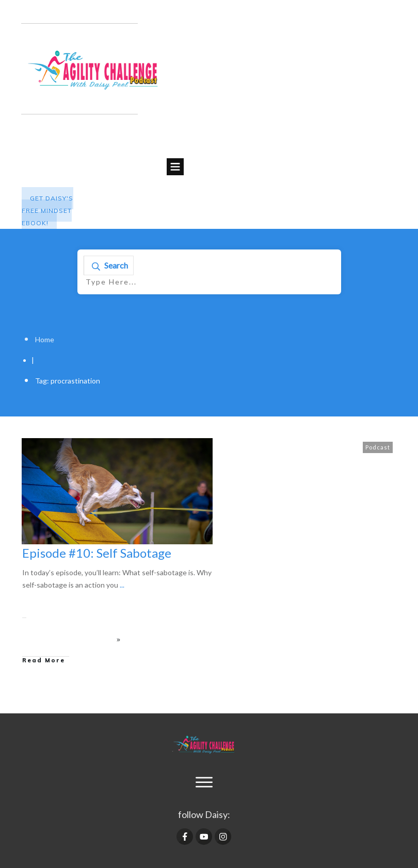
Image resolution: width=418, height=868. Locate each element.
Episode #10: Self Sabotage (97, 553)
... (122, 585)
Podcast (378, 447)
